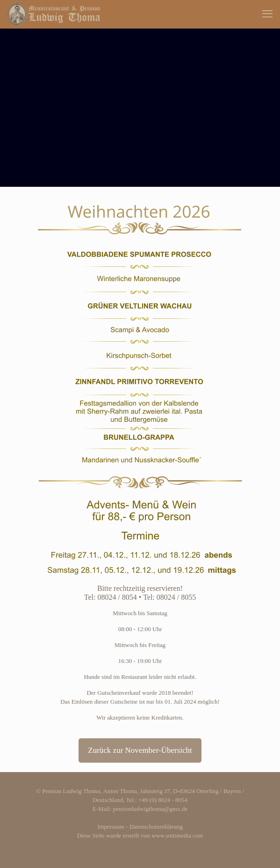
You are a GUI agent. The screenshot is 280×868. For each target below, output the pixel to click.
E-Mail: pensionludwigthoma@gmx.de (140, 809)
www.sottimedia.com (177, 835)
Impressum (111, 827)
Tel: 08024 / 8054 (111, 597)
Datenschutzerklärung (156, 827)
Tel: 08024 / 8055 (169, 597)
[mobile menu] (267, 14)
